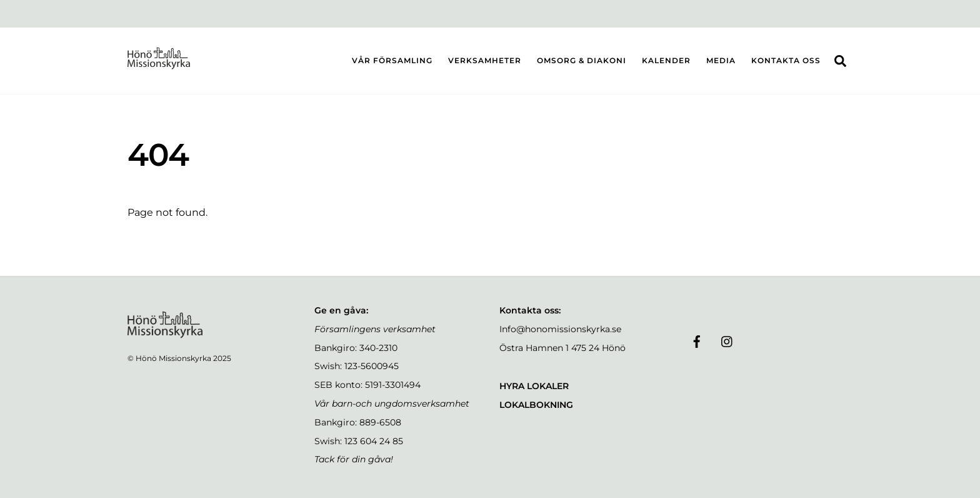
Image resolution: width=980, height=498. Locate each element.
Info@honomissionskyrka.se (560, 329)
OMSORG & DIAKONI (582, 60)
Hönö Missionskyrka (173, 358)
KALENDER (666, 60)
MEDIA (721, 60)
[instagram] (727, 340)
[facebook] (697, 340)
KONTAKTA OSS (786, 60)
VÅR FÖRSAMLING (392, 60)
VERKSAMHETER (485, 60)
